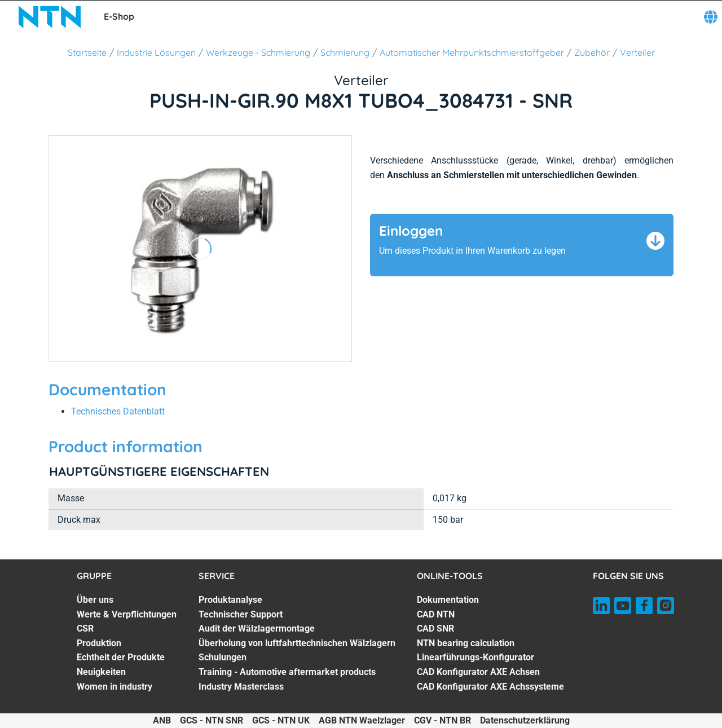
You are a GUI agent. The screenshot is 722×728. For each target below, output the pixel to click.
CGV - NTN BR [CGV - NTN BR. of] (443, 720)
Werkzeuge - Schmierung (258, 52)
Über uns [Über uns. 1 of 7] (95, 600)
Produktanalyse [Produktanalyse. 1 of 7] (230, 600)
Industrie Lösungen (156, 52)
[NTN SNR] (50, 17)
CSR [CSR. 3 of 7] (85, 628)
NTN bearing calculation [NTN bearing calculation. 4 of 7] (466, 643)
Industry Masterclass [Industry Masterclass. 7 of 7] (241, 687)
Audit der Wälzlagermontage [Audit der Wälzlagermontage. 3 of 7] (257, 628)
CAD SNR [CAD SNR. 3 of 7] (435, 628)
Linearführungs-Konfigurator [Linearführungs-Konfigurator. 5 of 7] (476, 657)
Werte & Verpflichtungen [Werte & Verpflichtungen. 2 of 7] (127, 614)
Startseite (87, 52)
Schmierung (345, 52)
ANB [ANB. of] (162, 720)
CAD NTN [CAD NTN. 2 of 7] (436, 614)
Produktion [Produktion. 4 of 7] (99, 643)
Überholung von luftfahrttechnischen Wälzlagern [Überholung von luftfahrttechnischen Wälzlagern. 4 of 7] (297, 643)
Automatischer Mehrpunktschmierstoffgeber (472, 52)
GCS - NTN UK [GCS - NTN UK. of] (281, 720)
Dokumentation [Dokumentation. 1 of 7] (448, 600)
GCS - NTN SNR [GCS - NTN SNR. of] (212, 720)
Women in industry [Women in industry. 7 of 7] (115, 687)
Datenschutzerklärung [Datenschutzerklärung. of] (525, 720)
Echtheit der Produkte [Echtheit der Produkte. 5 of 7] (121, 657)
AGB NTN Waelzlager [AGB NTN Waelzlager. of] (362, 720)
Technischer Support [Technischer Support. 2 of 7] (241, 614)
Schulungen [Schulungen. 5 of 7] (223, 657)
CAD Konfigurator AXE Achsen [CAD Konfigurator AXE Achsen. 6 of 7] (478, 672)
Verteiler (637, 52)
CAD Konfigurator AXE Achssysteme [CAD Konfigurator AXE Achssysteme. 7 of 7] (490, 687)
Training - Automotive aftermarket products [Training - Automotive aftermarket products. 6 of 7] (287, 672)
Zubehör (592, 52)
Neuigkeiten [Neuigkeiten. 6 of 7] (101, 672)
